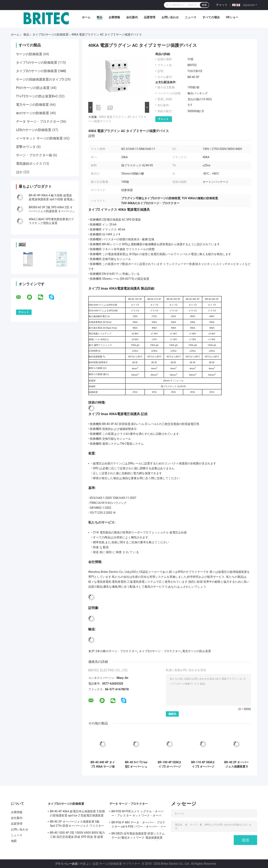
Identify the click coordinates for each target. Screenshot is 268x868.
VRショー (232, 17)
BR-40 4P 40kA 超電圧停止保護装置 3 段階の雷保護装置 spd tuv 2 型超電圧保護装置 (77, 813)
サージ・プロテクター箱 (34, 155)
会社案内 (132, 17)
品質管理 (150, 17)
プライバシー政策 (66, 864)
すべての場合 (211, 17)
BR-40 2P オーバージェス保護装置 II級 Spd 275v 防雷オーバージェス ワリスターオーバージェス (237, 764)
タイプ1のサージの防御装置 (37, 63)
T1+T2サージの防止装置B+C (37, 96)
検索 (204, 5)
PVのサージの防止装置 (33, 88)
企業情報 (114, 17)
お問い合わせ (170, 17)
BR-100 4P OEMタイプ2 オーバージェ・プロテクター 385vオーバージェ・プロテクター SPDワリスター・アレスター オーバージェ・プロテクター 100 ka (170, 764)
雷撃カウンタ (26, 147)
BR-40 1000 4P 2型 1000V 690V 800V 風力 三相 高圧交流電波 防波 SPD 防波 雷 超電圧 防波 (77, 835)
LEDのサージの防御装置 (34, 130)
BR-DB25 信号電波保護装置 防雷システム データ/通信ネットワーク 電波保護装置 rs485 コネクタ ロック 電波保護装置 (138, 836)
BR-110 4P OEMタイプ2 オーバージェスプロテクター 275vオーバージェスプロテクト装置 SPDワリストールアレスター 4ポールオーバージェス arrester (203, 764)
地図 (14, 841)
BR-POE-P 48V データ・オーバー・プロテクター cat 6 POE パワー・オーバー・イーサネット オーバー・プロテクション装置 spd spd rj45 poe (139, 825)
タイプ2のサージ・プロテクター (160, 651)
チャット (222, 5)
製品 (100, 17)
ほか (19, 172)
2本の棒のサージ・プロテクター (116, 651)
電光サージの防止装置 (197, 651)
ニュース (191, 17)
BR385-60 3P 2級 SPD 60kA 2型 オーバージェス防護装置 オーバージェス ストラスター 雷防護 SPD (51, 211)
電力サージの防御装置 (32, 105)
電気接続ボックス (29, 164)
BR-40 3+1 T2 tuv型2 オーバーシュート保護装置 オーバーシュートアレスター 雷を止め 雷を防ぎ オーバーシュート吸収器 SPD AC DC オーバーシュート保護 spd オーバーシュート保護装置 (136, 764)
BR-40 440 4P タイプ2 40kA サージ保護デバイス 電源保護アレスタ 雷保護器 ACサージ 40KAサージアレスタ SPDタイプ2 (103, 764)
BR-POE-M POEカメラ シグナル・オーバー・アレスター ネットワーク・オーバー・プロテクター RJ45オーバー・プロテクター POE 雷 (138, 814)
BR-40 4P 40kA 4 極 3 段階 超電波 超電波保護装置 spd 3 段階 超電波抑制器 (51, 199)
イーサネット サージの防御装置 (39, 138)
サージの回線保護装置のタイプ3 (40, 79)
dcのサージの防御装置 (33, 113)
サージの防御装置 (29, 54)
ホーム (86, 17)
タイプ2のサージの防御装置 (50, 35)
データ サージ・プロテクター (38, 121)
